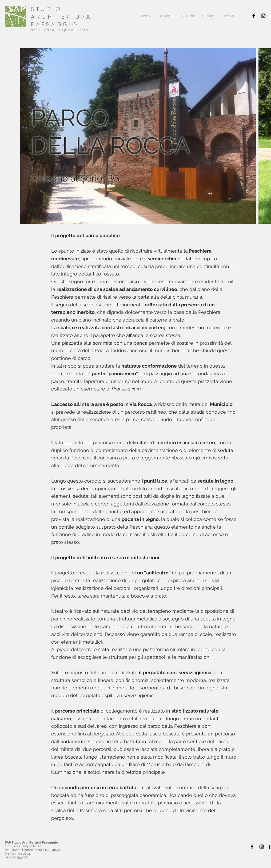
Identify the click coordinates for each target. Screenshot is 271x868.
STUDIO (46, 9)
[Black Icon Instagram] (263, 16)
